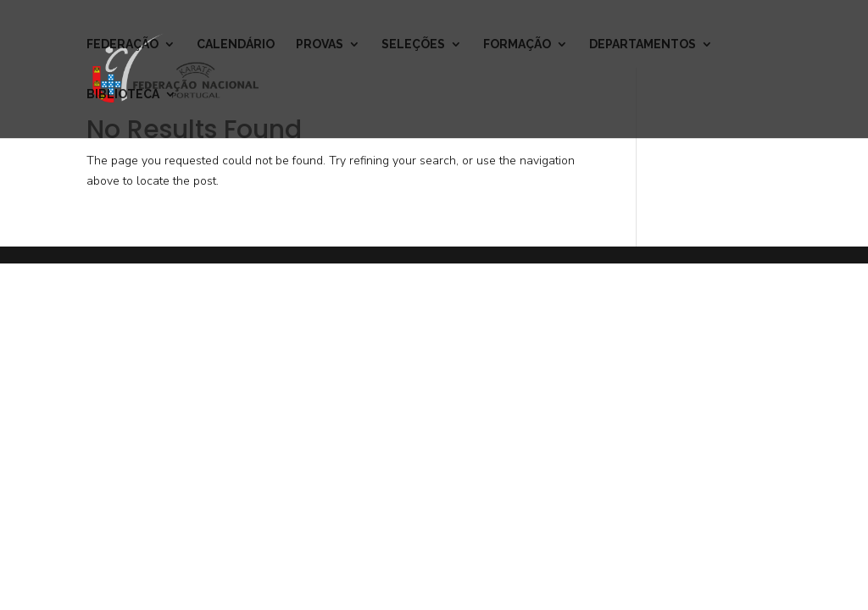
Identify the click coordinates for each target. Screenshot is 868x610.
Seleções (413, 44)
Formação (517, 44)
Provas (320, 44)
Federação (122, 44)
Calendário (236, 44)
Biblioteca (123, 94)
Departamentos (643, 44)
